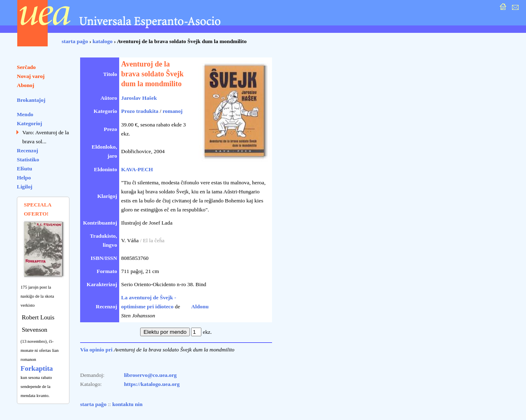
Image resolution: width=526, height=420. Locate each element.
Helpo (24, 178)
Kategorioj (29, 123)
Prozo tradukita (140, 111)
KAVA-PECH (137, 169)
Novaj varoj (31, 76)
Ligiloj (25, 187)
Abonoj (25, 85)
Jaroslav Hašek (139, 98)
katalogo (103, 41)
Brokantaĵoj (31, 100)
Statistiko (28, 160)
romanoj (173, 111)
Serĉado (26, 67)
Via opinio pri (96, 350)
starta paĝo (75, 41)
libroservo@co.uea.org (150, 375)
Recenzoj (28, 150)
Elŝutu (24, 169)
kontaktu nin (127, 404)
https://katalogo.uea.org (152, 384)
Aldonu (200, 306)
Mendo (25, 114)
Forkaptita (37, 368)
